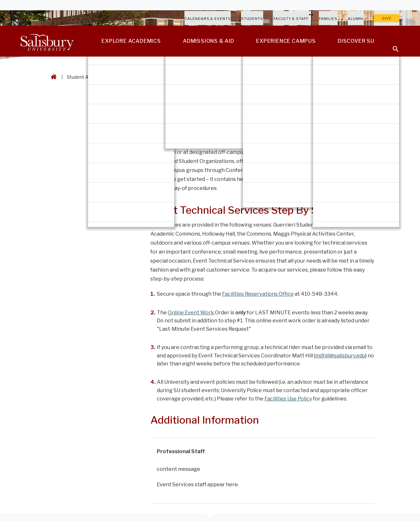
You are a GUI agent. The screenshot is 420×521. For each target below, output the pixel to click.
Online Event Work (191, 313)
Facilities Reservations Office (258, 294)
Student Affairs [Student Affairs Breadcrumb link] (83, 77)
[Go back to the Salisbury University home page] (52, 77)
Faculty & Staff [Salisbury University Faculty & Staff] (291, 19)
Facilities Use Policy (288, 399)
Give (387, 18)
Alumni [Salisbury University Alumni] (356, 19)
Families (328, 19)
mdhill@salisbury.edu (340, 356)
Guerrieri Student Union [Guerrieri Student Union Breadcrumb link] (134, 77)
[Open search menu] (392, 45)
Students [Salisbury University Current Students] (252, 19)
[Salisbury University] (47, 41)
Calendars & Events (208, 19)
